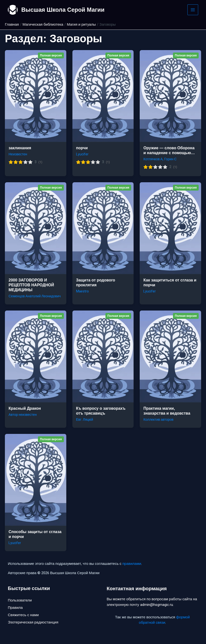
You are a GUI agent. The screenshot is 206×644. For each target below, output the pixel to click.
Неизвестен (18, 154)
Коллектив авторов (158, 420)
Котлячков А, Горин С (160, 159)
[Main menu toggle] (193, 10)
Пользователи (20, 600)
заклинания (20, 148)
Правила (15, 608)
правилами (132, 564)
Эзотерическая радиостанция (33, 623)
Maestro (82, 291)
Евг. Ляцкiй (85, 420)
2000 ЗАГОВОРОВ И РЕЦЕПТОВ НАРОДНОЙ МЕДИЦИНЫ (31, 285)
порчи (82, 148)
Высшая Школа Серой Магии (63, 10)
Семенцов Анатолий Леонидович (35, 296)
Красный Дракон (25, 408)
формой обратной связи (164, 620)
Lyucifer (82, 154)
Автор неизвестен (23, 415)
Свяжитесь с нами (23, 615)
